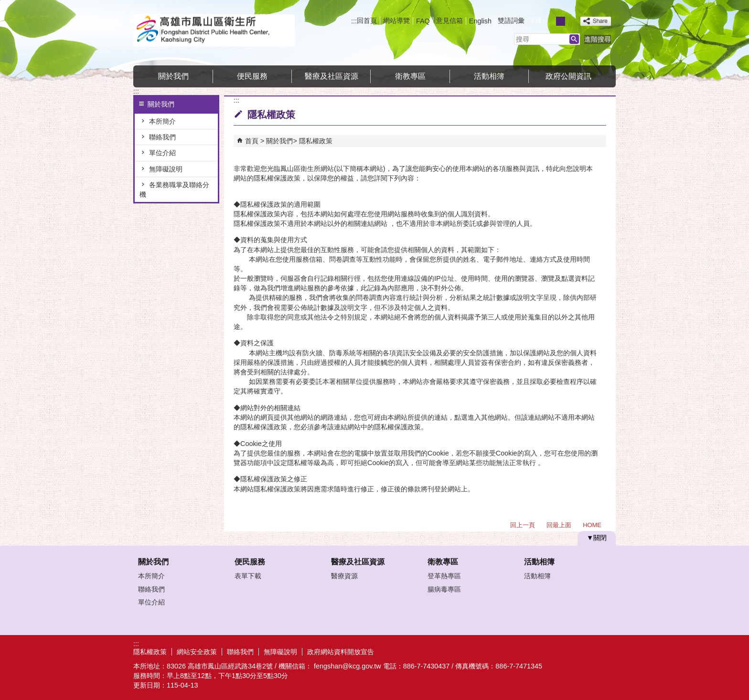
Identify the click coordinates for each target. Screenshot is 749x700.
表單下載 (248, 576)
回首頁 (367, 21)
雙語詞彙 (511, 21)
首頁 (252, 141)
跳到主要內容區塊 (5, 5)
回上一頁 (523, 525)
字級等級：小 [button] (550, 21)
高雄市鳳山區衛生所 (214, 30)
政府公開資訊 (568, 76)
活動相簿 (489, 76)
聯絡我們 (162, 137)
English (480, 21)
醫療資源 (344, 576)
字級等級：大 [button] (571, 21)
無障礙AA (581, 651)
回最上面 (559, 525)
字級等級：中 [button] (561, 21)
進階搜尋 (598, 39)
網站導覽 (396, 21)
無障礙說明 (166, 169)
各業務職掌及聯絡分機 (174, 190)
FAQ (423, 21)
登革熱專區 (444, 576)
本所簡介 (162, 121)
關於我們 (173, 76)
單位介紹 (162, 153)
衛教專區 (410, 76)
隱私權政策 (316, 141)
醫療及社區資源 (332, 76)
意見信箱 (449, 21)
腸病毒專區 (444, 589)
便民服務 (252, 76)
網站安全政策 (197, 652)
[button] (574, 39)
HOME (592, 525)
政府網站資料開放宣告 (341, 652)
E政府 (534, 651)
